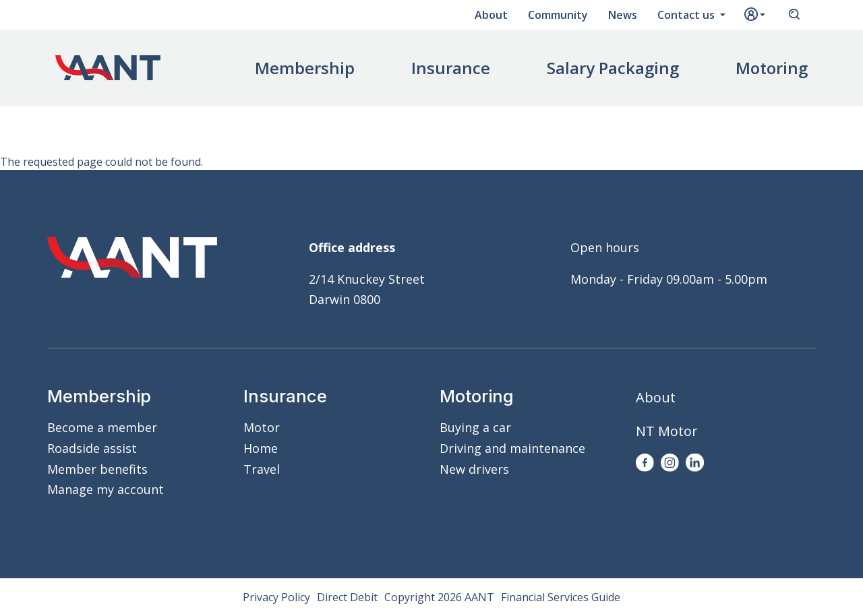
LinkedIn (695, 463)
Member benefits (97, 469)
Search (794, 15)
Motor (262, 427)
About (491, 15)
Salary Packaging (613, 68)
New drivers (474, 469)
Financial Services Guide (561, 597)
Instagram (670, 463)
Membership (305, 68)
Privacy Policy (276, 597)
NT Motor (667, 431)
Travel (262, 469)
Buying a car (475, 427)
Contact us (687, 15)
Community (558, 15)
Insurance (451, 68)
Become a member (102, 427)
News (623, 15)
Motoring (772, 68)
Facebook (645, 463)
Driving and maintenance (512, 448)
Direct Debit (347, 597)
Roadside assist (92, 448)
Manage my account (106, 489)
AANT (108, 68)
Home (261, 448)
